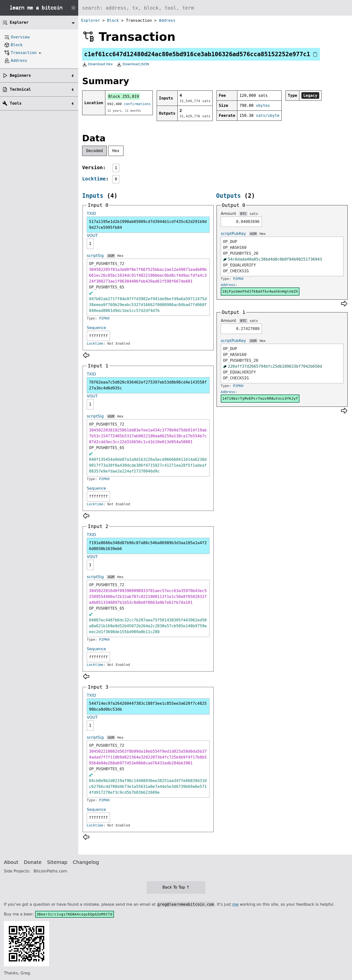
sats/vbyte (268, 116)
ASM (111, 256)
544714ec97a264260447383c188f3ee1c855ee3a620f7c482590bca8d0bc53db (148, 706)
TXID (91, 214)
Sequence (96, 328)
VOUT (92, 236)
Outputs (228, 196)
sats (254, 214)
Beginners (20, 75)
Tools (16, 103)
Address (167, 20)
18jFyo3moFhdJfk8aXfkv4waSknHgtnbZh (260, 291)
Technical (20, 89)
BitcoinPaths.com (50, 871)
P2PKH (104, 318)
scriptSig (95, 256)
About (11, 862)
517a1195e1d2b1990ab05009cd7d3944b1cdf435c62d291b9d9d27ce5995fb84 (148, 225)
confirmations (137, 104)
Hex (116, 151)
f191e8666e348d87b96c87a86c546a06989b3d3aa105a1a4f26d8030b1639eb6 (148, 546)
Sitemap (57, 862)
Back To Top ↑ (176, 887)
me (235, 904)
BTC (243, 214)
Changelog (86, 862)
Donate (33, 862)
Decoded (94, 151)
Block (113, 20)
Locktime (94, 179)
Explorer (91, 20)
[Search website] (215, 8)
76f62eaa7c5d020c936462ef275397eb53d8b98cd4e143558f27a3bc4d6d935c (148, 385)
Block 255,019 (124, 96)
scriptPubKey (233, 234)
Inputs (93, 196)
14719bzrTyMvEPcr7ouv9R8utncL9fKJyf (260, 398)
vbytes (263, 105)
